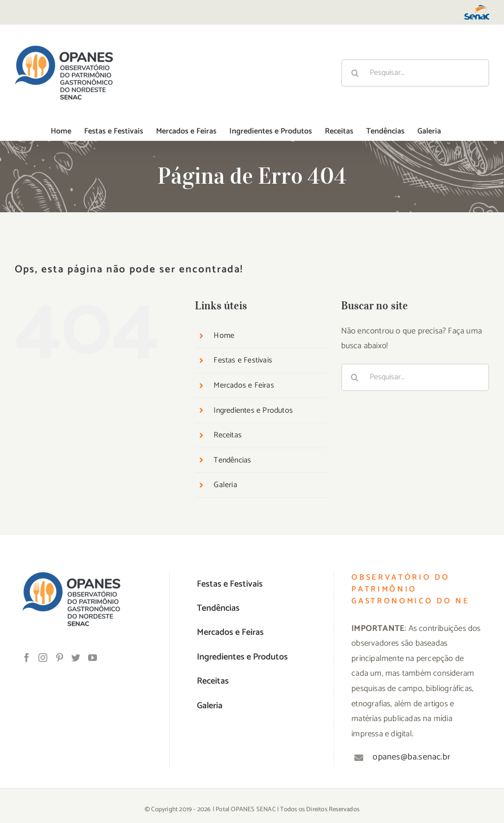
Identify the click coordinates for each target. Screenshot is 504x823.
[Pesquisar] (355, 73)
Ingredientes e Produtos (253, 411)
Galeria (225, 485)
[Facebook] (27, 658)
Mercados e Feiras (244, 385)
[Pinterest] (60, 658)
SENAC (266, 809)
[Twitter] (76, 658)
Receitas (228, 435)
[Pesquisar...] (415, 73)
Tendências (232, 460)
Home (224, 336)
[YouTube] (93, 658)
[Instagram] (43, 658)
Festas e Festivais (243, 360)
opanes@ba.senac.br (411, 757)
